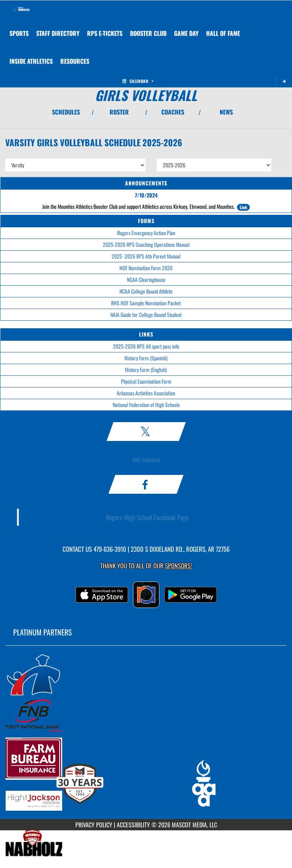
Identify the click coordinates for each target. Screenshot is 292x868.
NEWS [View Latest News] (226, 112)
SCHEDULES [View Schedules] (66, 112)
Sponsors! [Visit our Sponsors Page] (178, 566)
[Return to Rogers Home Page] (21, 10)
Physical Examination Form (146, 381)
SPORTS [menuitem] (19, 33)
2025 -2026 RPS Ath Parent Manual (146, 256)
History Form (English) (146, 370)
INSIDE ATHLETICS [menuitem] (31, 61)
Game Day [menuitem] (186, 33)
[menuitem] (58, 33)
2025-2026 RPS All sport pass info (146, 346)
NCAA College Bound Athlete (146, 291)
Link (243, 207)
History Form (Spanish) (146, 358)
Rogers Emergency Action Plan (146, 233)
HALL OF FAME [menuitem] (223, 33)
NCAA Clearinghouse (146, 279)
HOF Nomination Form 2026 (146, 268)
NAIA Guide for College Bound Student (146, 315)
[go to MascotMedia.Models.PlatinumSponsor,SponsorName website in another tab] (146, 674)
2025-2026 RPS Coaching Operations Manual (146, 244)
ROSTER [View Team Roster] (119, 112)
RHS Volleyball (146, 460)
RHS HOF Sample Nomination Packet (146, 303)
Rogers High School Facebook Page (147, 517)
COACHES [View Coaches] (173, 112)
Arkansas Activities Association (146, 393)
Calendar (138, 81)
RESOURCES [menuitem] (75, 61)
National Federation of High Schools (146, 405)
